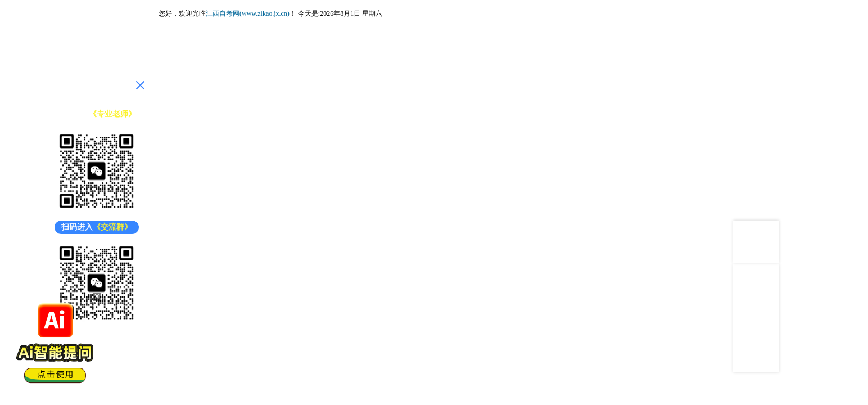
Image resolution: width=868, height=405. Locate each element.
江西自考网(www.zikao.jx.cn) (248, 13)
